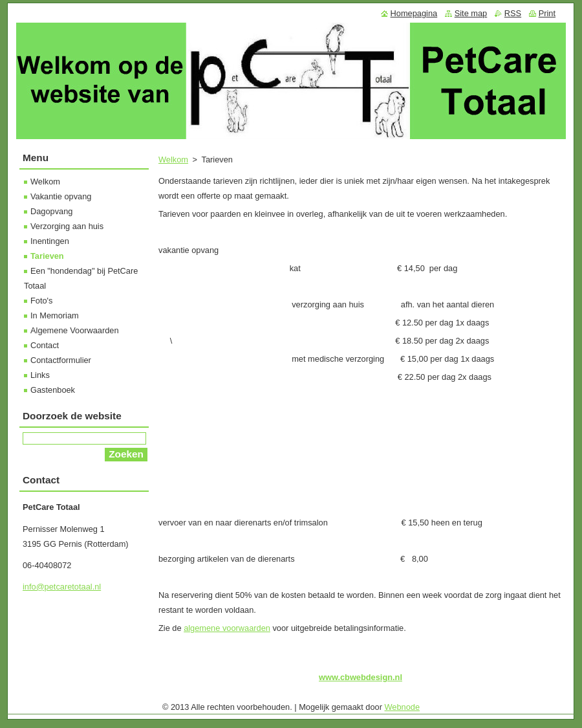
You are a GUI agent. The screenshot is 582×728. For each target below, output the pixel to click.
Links (40, 375)
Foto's (41, 301)
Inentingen (50, 241)
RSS (513, 13)
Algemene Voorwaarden (75, 330)
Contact (45, 345)
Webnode (403, 707)
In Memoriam (55, 315)
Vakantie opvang (61, 196)
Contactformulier (61, 360)
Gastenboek (53, 390)
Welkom (173, 160)
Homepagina (414, 13)
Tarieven (47, 256)
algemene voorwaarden (227, 628)
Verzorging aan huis (67, 226)
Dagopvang (51, 211)
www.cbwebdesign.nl (361, 677)
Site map (471, 13)
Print (547, 13)
